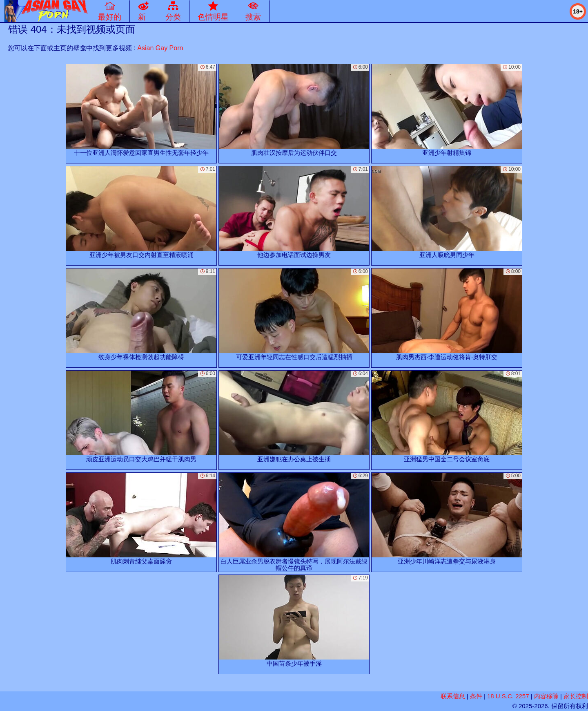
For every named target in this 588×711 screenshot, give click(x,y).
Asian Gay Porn (160, 48)
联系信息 (453, 696)
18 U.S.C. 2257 (508, 696)
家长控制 (576, 696)
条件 (476, 696)
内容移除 (546, 696)
